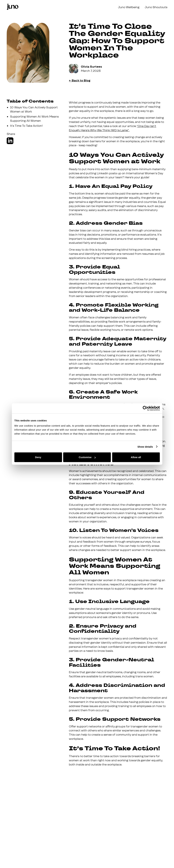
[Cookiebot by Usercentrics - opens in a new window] (145, 408)
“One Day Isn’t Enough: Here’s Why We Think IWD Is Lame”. (112, 128)
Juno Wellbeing (129, 7)
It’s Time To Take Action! (26, 126)
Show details (145, 447)
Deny (38, 457)
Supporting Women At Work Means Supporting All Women (34, 119)
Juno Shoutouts (156, 7)
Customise (87, 457)
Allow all (136, 457)
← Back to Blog (80, 81)
